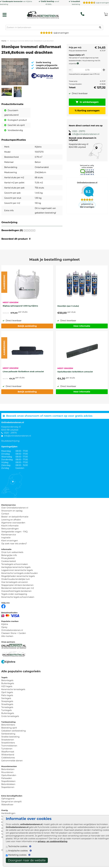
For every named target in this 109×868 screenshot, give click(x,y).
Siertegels (6, 709)
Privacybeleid (8, 568)
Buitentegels (8, 694)
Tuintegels (6, 721)
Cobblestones (8, 768)
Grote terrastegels (10, 726)
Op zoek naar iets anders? (14, 554)
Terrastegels (7, 718)
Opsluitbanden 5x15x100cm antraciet (75, 382)
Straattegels (7, 715)
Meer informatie (82, 336)
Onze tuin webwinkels (12, 563)
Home (4, 41)
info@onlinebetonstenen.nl (84, 134)
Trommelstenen (9, 756)
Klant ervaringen (10, 551)
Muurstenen (7, 783)
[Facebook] (3, 616)
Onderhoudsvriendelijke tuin (16, 589)
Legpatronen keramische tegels (17, 580)
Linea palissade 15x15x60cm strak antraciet (23, 382)
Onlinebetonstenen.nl (12, 640)
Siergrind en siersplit (11, 812)
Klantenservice (9, 545)
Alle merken (7, 646)
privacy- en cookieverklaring (53, 841)
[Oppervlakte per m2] (86, 70)
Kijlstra (29, 1)
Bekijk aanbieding (27, 336)
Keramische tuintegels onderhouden (20, 583)
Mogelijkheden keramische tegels (18, 586)
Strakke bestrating (10, 747)
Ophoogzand (8, 809)
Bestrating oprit (9, 738)
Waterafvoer (7, 815)
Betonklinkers (8, 735)
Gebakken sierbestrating (13, 741)
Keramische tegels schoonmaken (18, 607)
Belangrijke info (9, 565)
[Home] (43, 14)
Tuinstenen (7, 759)
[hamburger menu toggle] (5, 15)
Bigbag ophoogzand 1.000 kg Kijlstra (20, 316)
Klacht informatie (10, 536)
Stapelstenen (8, 797)
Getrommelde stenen (12, 771)
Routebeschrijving (10, 451)
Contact (5, 524)
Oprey (4, 637)
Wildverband (8, 765)
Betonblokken (8, 794)
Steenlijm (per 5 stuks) (68, 316)
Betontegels (7, 691)
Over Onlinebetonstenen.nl (15, 518)
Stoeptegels (7, 712)
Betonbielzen (8, 780)
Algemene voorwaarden (13, 533)
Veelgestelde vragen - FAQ (14, 542)
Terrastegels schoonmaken (15, 574)
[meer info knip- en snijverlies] (77, 63)
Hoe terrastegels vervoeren (15, 592)
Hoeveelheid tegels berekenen (16, 601)
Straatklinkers (8, 753)
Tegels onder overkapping (14, 604)
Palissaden (7, 788)
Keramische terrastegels (13, 700)
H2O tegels (7, 697)
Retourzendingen (10, 539)
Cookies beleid (9, 571)
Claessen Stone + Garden (14, 643)
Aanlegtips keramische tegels (16, 577)
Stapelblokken (8, 791)
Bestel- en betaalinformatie (15, 527)
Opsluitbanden (9, 786)
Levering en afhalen (11, 530)
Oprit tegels (7, 703)
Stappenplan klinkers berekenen (17, 595)
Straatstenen (8, 750)
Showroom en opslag (12, 521)
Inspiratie (6, 548)
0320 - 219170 (77, 131)
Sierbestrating (8, 744)
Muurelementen (9, 777)
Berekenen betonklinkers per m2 (18, 598)
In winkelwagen (86, 102)
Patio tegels (7, 706)
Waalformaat (8, 762)
